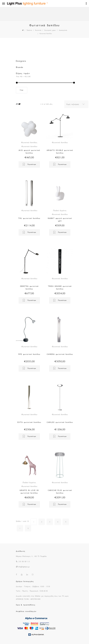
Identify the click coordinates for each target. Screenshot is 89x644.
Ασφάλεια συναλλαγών (26, 611)
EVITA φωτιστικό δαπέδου (29, 422)
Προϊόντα (29, 30)
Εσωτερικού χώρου (50, 30)
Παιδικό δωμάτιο (60, 210)
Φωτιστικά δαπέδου (46, 34)
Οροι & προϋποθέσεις (26, 605)
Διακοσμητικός (63, 30)
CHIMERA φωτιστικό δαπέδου (60, 354)
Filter (22, 90)
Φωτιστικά (38, 30)
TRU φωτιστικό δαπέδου (29, 218)
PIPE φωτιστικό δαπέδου (29, 354)
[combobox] (76, 104)
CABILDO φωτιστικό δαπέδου (60, 422)
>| (28, 528)
